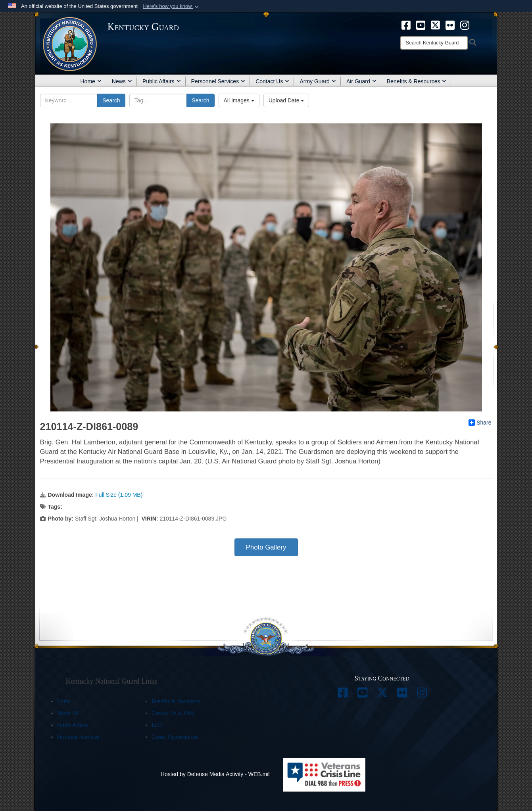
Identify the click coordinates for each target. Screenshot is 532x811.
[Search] (434, 43)
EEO (157, 725)
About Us (68, 713)
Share (480, 423)
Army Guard (318, 81)
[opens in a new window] (406, 25)
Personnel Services (218, 81)
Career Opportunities (175, 737)
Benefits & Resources (417, 81)
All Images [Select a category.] (239, 100)
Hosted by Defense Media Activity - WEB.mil (215, 774)
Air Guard (361, 81)
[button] (172, 6)
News (122, 81)
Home (91, 81)
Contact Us (272, 81)
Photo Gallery (266, 547)
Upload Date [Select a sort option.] (286, 100)
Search (111, 100)
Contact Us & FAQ (173, 713)
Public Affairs (162, 81)
